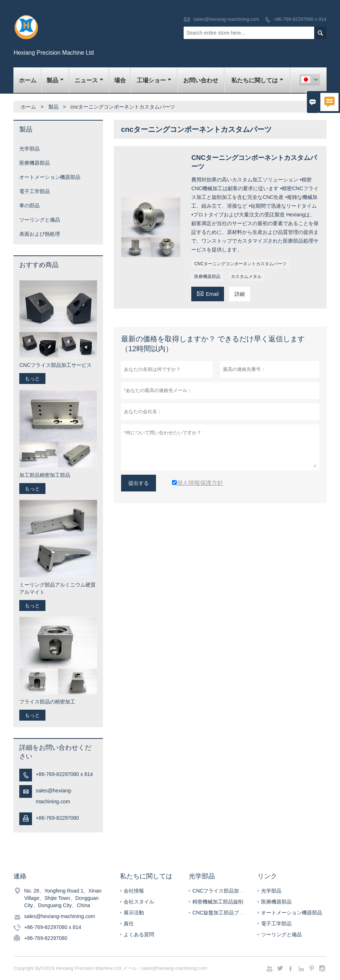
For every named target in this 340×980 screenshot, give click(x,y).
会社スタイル (139, 902)
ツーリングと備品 (40, 220)
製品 (55, 80)
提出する (139, 483)
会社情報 (134, 891)
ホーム (28, 80)
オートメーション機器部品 (50, 177)
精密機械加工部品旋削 (218, 902)
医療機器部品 (207, 277)
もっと (32, 379)
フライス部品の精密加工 (47, 702)
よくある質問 (139, 934)
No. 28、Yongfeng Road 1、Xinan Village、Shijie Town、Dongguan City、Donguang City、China (63, 898)
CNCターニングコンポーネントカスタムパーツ (240, 264)
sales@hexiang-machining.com (226, 19)
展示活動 (134, 913)
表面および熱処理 (40, 234)
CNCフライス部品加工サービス (55, 365)
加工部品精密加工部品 (45, 475)
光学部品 (29, 149)
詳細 (240, 294)
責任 (129, 924)
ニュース (89, 80)
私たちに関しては (257, 80)
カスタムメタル (246, 277)
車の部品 (29, 205)
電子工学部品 (35, 191)
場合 (120, 80)
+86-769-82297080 (57, 818)
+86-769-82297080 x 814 (300, 19)
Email (208, 293)
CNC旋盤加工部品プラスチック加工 (233, 913)
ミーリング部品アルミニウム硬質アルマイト (57, 588)
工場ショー (154, 80)
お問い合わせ (201, 80)
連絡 (20, 876)
